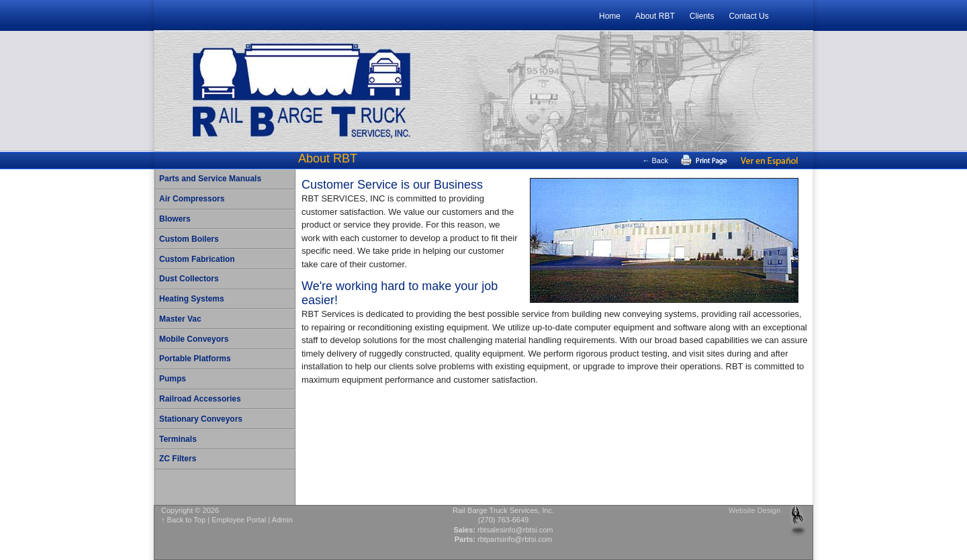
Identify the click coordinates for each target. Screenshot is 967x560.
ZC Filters (178, 459)
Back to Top (187, 520)
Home (610, 16)
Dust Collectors (189, 279)
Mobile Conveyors (194, 339)
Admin (282, 520)
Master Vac (180, 319)
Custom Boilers (189, 239)
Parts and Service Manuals (210, 179)
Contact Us (748, 16)
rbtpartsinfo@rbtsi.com (515, 539)
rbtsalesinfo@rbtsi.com (515, 530)
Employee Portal (239, 520)
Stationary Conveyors (201, 419)
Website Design (754, 510)
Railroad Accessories (200, 399)
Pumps (173, 379)
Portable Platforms (195, 359)
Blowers (175, 219)
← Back (655, 160)
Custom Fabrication (197, 259)
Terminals (178, 439)
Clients (702, 16)
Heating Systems (192, 299)
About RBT (655, 16)
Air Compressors (192, 199)
